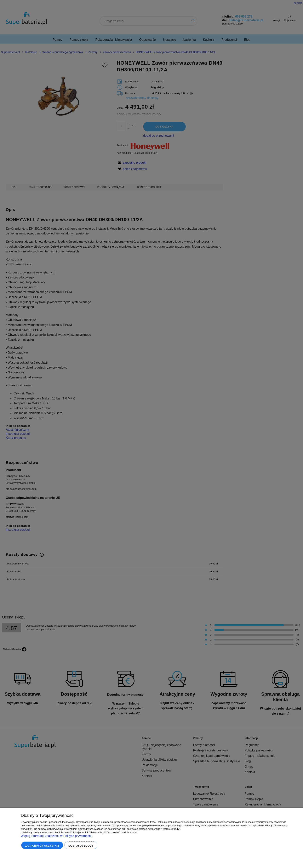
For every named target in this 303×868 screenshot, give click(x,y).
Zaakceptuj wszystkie (42, 846)
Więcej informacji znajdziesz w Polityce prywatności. (56, 836)
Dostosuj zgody (81, 846)
